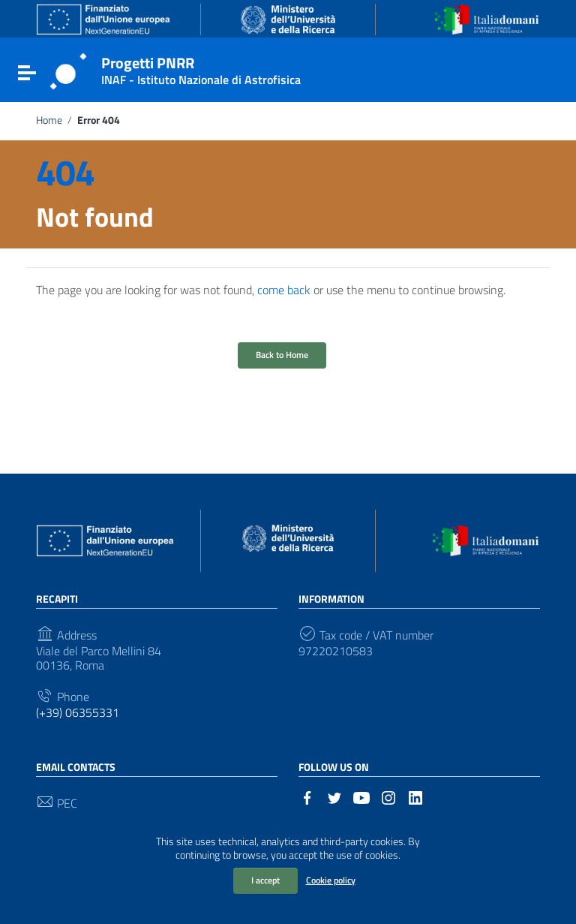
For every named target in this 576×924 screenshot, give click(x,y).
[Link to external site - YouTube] (361, 796)
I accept (265, 880)
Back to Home (282, 355)
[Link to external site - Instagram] (388, 796)
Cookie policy (331, 880)
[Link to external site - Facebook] (307, 796)
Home (49, 120)
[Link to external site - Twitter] (334, 796)
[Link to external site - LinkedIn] (415, 796)
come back (284, 290)
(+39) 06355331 (78, 713)
